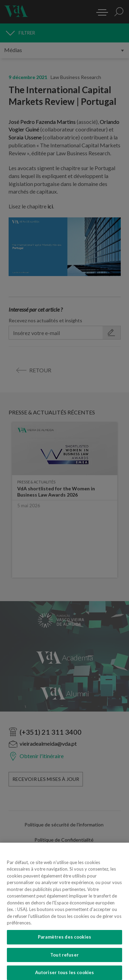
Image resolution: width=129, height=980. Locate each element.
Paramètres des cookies (64, 941)
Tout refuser (64, 959)
